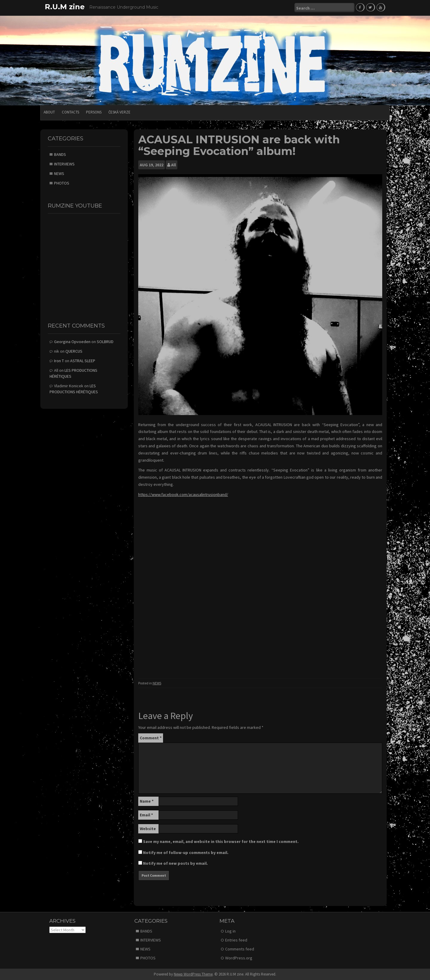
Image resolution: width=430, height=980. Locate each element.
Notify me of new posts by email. (175, 863)
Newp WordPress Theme (193, 974)
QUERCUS (74, 351)
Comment (151, 737)
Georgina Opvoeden (72, 341)
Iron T (59, 360)
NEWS (157, 683)
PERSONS (94, 112)
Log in (230, 931)
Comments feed (240, 949)
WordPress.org (239, 958)
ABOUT (49, 112)
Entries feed (236, 940)
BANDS (60, 154)
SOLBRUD (105, 341)
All (173, 165)
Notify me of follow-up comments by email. (186, 852)
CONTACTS (70, 112)
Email (146, 814)
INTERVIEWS (64, 163)
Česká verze (119, 112)
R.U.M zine (65, 7)
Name (147, 801)
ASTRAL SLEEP (83, 360)
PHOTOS (62, 182)
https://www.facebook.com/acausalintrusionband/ (183, 494)
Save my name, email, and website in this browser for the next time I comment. (221, 841)
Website (148, 828)
